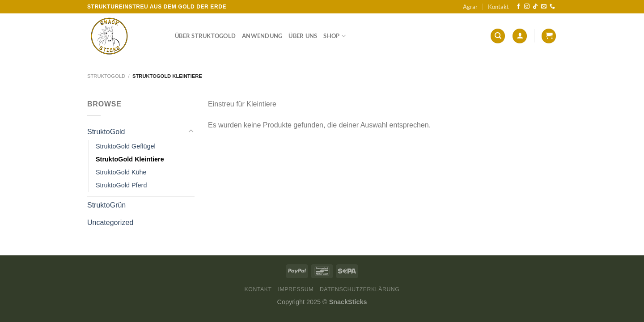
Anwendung (262, 36)
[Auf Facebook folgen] (518, 7)
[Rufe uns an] (552, 7)
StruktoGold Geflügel (126, 146)
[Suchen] (498, 36)
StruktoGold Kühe (121, 172)
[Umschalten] (191, 131)
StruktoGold (106, 76)
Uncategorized (110, 222)
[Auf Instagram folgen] (527, 7)
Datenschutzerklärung (360, 289)
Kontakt (498, 7)
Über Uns (303, 36)
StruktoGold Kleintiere (130, 159)
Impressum (296, 289)
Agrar (470, 7)
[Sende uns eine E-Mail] (544, 7)
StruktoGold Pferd (121, 185)
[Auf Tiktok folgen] (535, 7)
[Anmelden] (520, 36)
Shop (334, 36)
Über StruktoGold (205, 36)
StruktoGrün (106, 205)
